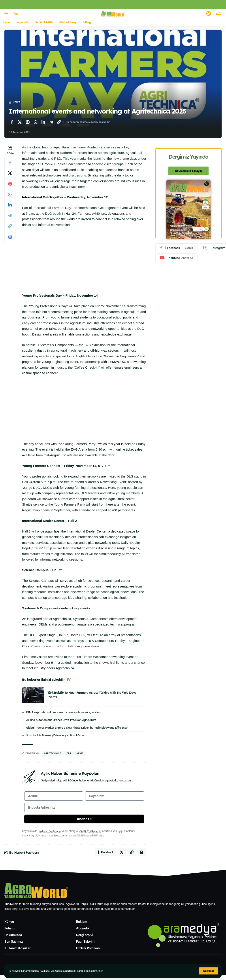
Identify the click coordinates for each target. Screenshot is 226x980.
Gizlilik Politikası (42, 971)
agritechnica (53, 754)
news (80, 754)
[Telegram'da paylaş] (51, 123)
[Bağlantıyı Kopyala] (59, 123)
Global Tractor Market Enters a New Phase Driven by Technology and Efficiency (77, 728)
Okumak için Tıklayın (188, 171)
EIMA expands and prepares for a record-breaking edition (63, 713)
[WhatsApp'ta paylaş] (36, 123)
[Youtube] (177, 258)
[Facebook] (177, 248)
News (18, 103)
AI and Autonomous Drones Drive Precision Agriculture (61, 720)
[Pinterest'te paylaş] (28, 123)
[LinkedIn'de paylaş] (43, 123)
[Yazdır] (10, 237)
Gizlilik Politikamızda (94, 835)
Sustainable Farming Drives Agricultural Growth (56, 736)
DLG (69, 754)
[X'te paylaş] (20, 123)
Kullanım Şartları (67, 971)
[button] (209, 971)
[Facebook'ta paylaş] (12, 123)
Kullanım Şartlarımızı (51, 835)
